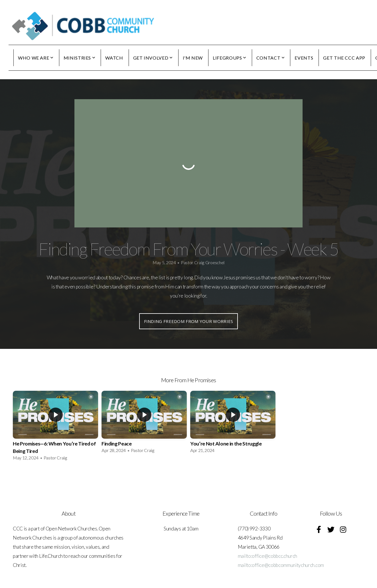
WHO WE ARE (36, 58)
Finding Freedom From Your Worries (189, 321)
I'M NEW (193, 58)
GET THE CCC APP (344, 58)
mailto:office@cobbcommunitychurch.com (281, 565)
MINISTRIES (80, 58)
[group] (55, 428)
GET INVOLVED (153, 58)
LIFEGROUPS (230, 58)
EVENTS (304, 58)
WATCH (114, 58)
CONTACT (271, 58)
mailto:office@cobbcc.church (267, 556)
